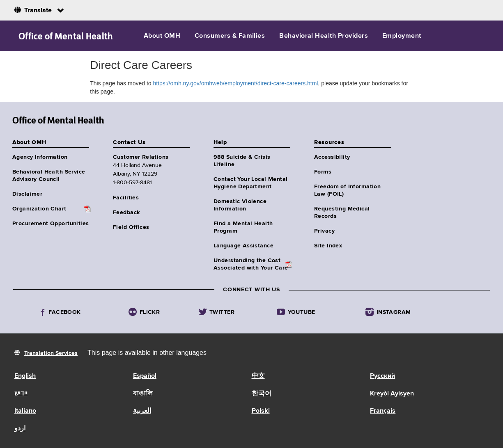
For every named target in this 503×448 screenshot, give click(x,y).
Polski (261, 411)
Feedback (126, 213)
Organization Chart (39, 209)
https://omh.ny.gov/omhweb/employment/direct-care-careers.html (235, 83)
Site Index (328, 246)
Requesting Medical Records (342, 213)
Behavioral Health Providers (324, 36)
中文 (258, 376)
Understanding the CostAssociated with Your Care (251, 264)
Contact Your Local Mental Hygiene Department (251, 183)
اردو (20, 429)
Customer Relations (141, 157)
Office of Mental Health (66, 36)
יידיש (21, 394)
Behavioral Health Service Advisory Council (49, 176)
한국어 (262, 394)
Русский (382, 376)
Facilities (126, 198)
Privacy (324, 231)
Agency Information (40, 157)
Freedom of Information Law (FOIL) (347, 190)
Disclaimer (27, 194)
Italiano (25, 411)
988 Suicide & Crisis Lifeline (242, 161)
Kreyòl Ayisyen (392, 394)
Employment (402, 36)
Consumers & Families (230, 36)
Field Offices (131, 227)
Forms (323, 172)
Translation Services (51, 353)
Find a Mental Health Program (243, 227)
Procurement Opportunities (51, 224)
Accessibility (332, 157)
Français (383, 411)
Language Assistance (243, 246)
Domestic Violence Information (240, 205)
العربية (142, 411)
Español (145, 376)
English (25, 376)
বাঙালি (143, 394)
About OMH (162, 36)
